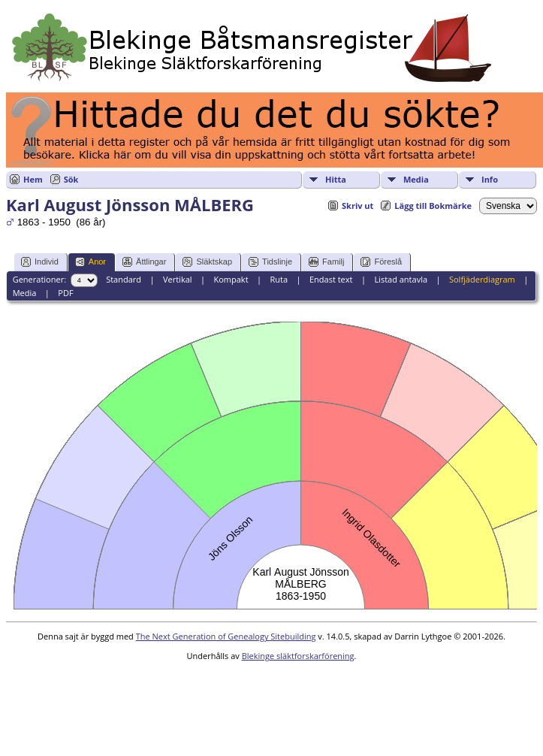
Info (490, 179)
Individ (40, 262)
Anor (90, 262)
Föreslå (381, 262)
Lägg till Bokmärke (433, 206)
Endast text (331, 279)
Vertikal (178, 279)
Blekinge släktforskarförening (298, 656)
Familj (326, 262)
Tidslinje (270, 262)
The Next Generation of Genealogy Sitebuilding (226, 636)
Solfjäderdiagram (482, 279)
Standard (124, 279)
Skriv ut (357, 206)
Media (416, 179)
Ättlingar (144, 262)
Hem (33, 179)
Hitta (336, 179)
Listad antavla (401, 279)
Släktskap (207, 262)
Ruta (279, 279)
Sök (71, 179)
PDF (65, 293)
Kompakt (231, 279)
